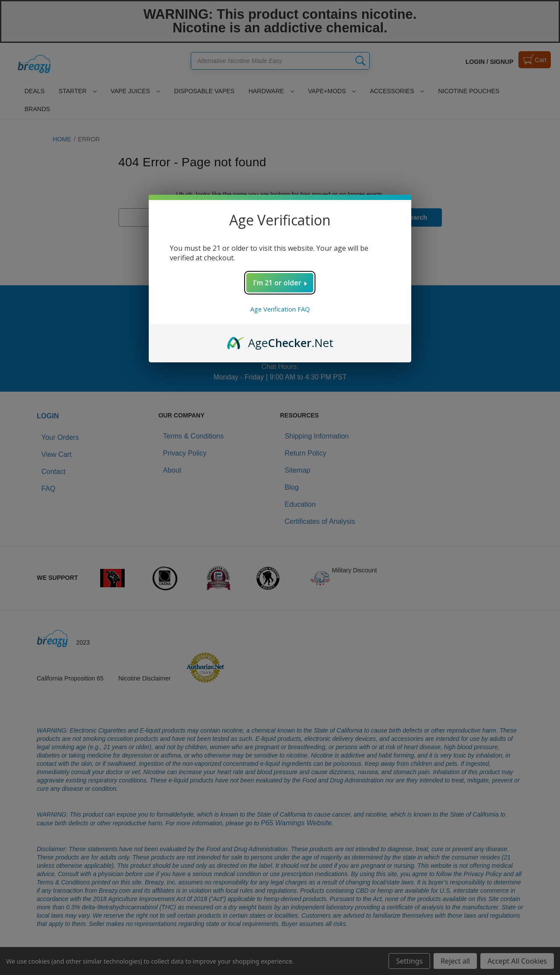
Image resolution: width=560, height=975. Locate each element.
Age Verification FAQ (280, 309)
